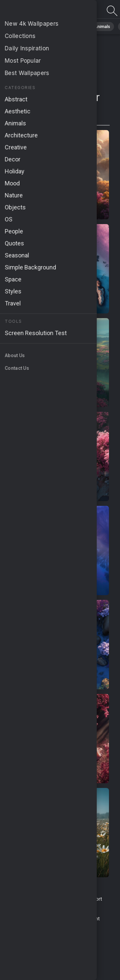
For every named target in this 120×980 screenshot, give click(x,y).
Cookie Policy (62, 919)
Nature (46, 27)
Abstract (74, 27)
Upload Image (44, 906)
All (25, 27)
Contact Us (71, 899)
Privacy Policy (28, 919)
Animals (102, 27)
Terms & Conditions (33, 899)
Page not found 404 (40, 11)
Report (95, 899)
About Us (73, 906)
